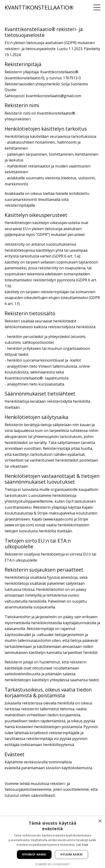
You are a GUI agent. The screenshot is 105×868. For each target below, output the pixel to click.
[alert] (52, 842)
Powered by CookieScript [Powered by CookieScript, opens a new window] (53, 864)
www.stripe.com (19, 525)
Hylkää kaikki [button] (71, 854)
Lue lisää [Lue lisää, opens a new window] (82, 845)
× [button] (100, 821)
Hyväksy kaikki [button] (34, 854)
